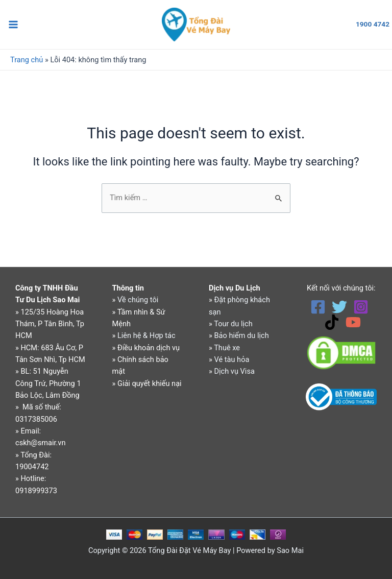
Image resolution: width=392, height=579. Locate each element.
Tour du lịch (233, 324)
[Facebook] (318, 307)
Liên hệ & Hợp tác (146, 335)
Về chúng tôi (138, 300)
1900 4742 (373, 25)
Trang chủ (27, 61)
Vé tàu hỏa (231, 359)
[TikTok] (332, 322)
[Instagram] (361, 307)
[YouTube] (353, 322)
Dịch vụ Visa (234, 371)
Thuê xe (227, 348)
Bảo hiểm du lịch (241, 335)
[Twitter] (339, 307)
